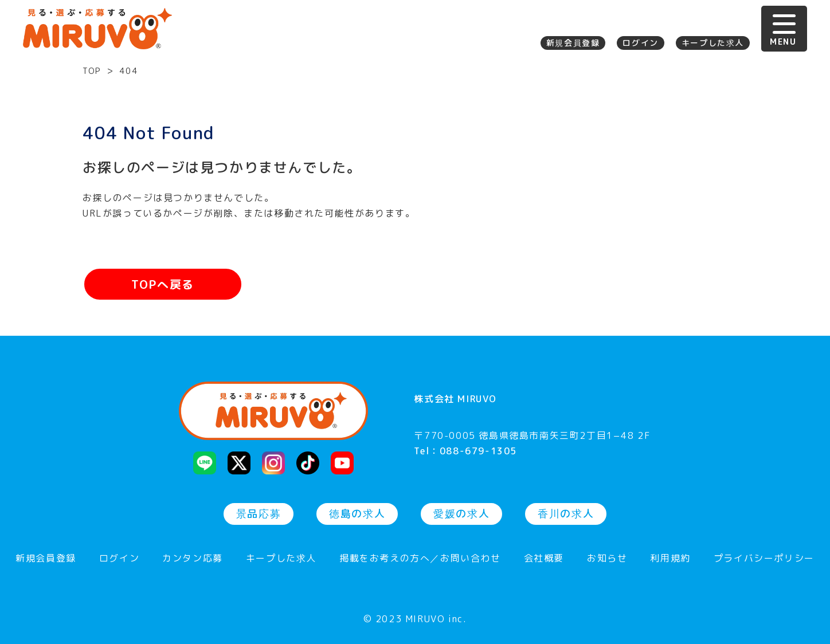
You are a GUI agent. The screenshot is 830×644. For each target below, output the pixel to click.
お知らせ (607, 559)
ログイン (640, 43)
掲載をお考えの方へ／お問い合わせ (420, 559)
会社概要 (544, 559)
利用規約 (670, 559)
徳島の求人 (357, 514)
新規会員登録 (573, 43)
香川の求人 (566, 514)
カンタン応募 (193, 559)
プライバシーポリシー (764, 559)
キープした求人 (713, 43)
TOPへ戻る (163, 284)
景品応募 (259, 514)
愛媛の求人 (461, 514)
